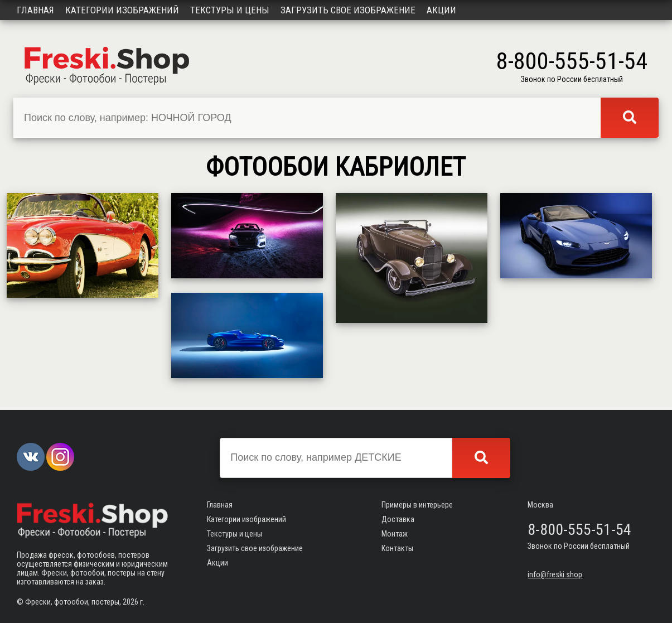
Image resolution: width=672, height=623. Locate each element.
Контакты (397, 548)
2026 (130, 602)
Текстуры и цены (230, 10)
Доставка (398, 519)
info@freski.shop (555, 574)
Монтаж (395, 534)
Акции (441, 10)
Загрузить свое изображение (348, 10)
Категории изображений (122, 10)
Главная (35, 10)
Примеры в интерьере (417, 505)
